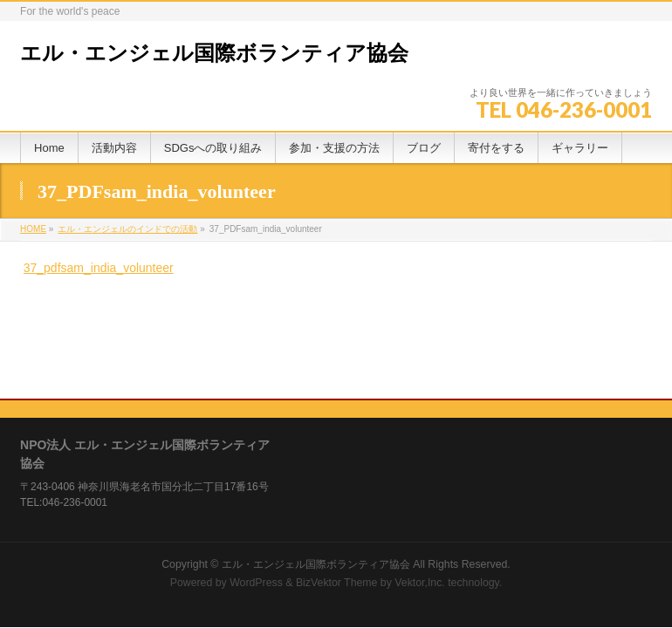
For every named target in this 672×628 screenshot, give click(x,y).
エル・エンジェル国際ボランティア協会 (214, 53)
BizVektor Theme (337, 501)
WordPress (256, 501)
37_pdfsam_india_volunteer (99, 268)
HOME (33, 229)
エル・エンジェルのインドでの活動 (127, 229)
